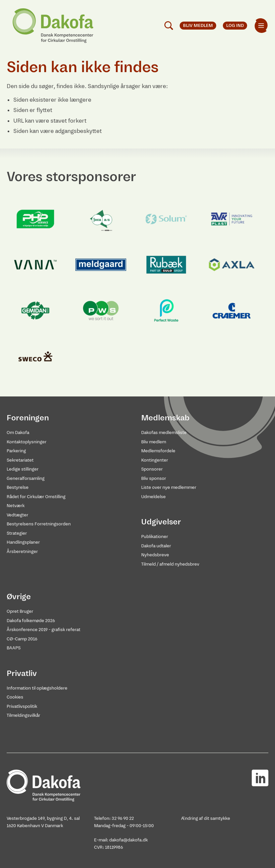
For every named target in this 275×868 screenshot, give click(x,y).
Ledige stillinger (23, 469)
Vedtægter (17, 515)
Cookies (15, 697)
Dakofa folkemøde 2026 (31, 621)
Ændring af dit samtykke (206, 818)
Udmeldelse (153, 497)
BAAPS (14, 648)
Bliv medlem (154, 442)
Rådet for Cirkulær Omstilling (36, 497)
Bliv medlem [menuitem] (198, 25)
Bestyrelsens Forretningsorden (39, 524)
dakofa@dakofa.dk (129, 840)
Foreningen (28, 418)
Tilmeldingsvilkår (23, 715)
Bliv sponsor (154, 478)
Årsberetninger (22, 551)
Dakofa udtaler (156, 546)
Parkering (16, 451)
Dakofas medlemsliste (164, 433)
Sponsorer (152, 469)
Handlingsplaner (23, 542)
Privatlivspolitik (22, 706)
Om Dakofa (18, 433)
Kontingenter (155, 460)
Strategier (17, 533)
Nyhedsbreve (155, 555)
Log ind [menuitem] (235, 25)
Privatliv (22, 673)
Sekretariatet (20, 460)
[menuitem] (261, 26)
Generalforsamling (26, 478)
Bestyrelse (18, 487)
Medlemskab (165, 418)
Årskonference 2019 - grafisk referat (44, 630)
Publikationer (155, 537)
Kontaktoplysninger (27, 442)
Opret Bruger (20, 611)
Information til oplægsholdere (37, 688)
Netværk (16, 506)
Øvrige (19, 597)
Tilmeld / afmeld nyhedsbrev (170, 564)
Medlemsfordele (158, 451)
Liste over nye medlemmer (169, 487)
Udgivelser (161, 522)
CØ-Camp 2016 (22, 639)
